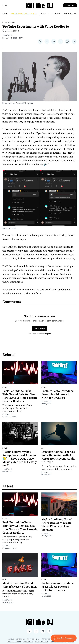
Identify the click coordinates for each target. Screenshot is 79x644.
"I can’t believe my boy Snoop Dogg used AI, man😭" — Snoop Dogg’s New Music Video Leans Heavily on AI (20, 459)
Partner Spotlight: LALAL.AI (24, 14)
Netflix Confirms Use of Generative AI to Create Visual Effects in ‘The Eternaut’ (57, 524)
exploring (20, 110)
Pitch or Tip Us (34, 639)
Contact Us (20, 639)
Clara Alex (8, 35)
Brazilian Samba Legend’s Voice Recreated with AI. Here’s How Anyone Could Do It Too (58, 457)
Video (12, 22)
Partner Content (14, 642)
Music (58, 14)
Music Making (70, 14)
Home (5, 14)
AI (50, 14)
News (43, 14)
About (11, 639)
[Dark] (3, 5)
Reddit (71, 642)
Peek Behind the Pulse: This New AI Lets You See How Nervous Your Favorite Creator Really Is (20, 396)
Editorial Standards (58, 642)
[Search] (6, 5)
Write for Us (47, 639)
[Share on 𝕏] (40, 41)
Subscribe (70, 5)
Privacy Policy (42, 642)
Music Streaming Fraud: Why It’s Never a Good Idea (20, 585)
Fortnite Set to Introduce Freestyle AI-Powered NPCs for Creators (57, 394)
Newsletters (28, 642)
